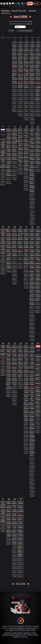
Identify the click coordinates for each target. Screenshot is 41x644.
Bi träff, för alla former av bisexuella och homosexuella (32, 290)
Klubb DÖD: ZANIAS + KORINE (26, 411)
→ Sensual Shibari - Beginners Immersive (38, 229)
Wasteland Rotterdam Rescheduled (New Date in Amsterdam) (32, 190)
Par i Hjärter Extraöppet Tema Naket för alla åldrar (38, 426)
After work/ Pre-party (26, 238)
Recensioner (32, 11)
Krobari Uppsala (32, 407)
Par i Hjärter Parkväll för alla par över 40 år (20, 102)
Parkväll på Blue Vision (15, 94)
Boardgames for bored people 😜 (38, 278)
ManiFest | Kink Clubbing (32, 447)
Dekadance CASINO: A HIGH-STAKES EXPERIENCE (32, 298)
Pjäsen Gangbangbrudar (15, 77)
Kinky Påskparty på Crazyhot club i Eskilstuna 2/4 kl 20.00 (20, 110)
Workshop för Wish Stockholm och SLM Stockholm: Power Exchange (38, 149)
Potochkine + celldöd (15, 250)
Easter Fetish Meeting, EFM (15, 45)
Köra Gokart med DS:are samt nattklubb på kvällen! (32, 145)
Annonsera (18, 635)
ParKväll (32, 202)
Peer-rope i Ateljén (15, 518)
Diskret (36, 635)
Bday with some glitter (32, 427)
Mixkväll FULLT (32, 222)
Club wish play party (20, 354)
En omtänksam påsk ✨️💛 (20, 53)
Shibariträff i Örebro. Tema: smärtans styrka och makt (9, 149)
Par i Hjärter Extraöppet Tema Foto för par (38, 418)
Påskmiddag (15, 65)
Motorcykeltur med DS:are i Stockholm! (38, 266)
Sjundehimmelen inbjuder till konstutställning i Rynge (26, 94)
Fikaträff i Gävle (32, 258)
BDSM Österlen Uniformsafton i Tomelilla (32, 170)
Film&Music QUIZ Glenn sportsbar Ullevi (9, 266)
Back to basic (32, 77)
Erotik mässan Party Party (26, 439)
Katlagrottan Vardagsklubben (15, 85)
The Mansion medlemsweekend (26, 350)
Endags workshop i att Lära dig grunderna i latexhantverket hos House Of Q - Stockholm (32, 234)
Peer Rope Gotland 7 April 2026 (9, 153)
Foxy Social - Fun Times (20, 98)
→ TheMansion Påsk (15, 42)
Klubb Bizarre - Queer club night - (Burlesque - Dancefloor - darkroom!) (20, 546)
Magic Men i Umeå (15, 542)
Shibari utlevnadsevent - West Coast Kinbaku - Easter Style (32, 53)
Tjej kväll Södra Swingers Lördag (32, 470)
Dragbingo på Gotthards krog (20, 534)
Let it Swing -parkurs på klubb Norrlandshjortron (32, 366)
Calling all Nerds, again (32, 166)
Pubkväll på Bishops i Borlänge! (26, 246)
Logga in (30, 3)
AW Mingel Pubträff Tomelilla (26, 69)
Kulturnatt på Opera (32, 282)
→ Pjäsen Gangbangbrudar (20, 49)
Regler (34, 633)
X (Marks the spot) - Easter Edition (38, 94)
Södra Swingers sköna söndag (38, 311)
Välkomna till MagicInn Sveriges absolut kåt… (3, 269)
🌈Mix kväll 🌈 (15, 110)
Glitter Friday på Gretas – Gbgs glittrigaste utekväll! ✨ (26, 168)
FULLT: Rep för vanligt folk (15, 358)
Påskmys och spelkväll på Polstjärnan (26, 77)
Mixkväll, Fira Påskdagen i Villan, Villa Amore (38, 114)
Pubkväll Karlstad (20, 518)
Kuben (9, 170)
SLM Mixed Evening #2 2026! (26, 164)
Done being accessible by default (26, 144)
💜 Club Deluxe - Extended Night (26, 98)
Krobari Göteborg (20, 362)
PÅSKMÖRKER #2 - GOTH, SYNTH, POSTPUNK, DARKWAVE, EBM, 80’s (32, 81)
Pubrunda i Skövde (26, 378)
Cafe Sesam (9, 141)
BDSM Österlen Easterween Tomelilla (32, 419)
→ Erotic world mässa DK (26, 129)
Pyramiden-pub (9, 250)
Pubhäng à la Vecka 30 (26, 262)
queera (11, 630)
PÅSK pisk (26, 65)
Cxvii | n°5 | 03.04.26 (26, 85)
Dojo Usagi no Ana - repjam (3, 240)
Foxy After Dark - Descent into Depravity (32, 94)
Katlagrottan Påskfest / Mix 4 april (32, 102)
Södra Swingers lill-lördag (15, 102)
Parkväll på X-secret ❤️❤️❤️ (32, 331)
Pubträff (9, 133)
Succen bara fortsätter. (26, 184)
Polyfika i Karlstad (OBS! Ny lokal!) (9, 242)
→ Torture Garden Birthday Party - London (38, 371)
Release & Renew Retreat (26, 136)
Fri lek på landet (32, 242)
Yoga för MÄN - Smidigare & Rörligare (15, 382)
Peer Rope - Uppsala (38, 274)
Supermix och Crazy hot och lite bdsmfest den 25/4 (32, 486)
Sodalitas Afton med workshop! (20, 238)
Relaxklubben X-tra (15, 567)
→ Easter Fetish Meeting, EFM (20, 45)
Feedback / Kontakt (8, 635)
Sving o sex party (32, 210)
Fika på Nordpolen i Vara (38, 402)
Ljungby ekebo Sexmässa (26, 419)
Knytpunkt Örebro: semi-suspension (38, 69)
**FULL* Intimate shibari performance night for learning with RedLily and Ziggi (20, 144)
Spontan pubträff (32, 73)
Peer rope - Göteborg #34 (38, 394)
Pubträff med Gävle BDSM (26, 250)
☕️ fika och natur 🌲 (32, 262)
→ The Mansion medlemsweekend (32, 350)
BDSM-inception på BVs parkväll (15, 157)
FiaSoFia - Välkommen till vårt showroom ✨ (9, 518)
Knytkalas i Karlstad (15, 57)
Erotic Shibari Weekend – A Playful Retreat (26, 358)
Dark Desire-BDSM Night (20, 81)
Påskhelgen (20, 106)
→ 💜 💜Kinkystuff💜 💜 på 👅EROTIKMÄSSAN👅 (32, 354)
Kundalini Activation (20, 374)
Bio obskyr (3, 353)
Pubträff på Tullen (15, 137)
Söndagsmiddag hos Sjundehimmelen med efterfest (38, 306)
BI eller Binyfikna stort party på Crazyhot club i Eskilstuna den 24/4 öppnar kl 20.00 (26, 443)
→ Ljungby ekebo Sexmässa (32, 362)
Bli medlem (37, 3)
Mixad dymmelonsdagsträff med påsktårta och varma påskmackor (15, 98)
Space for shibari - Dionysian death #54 (38, 145)
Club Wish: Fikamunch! (9, 157)
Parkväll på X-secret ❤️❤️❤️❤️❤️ (32, 114)
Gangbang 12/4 (38, 166)
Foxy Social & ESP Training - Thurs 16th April (20, 262)
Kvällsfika (32, 57)
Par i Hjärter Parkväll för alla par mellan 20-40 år (20, 172)
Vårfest (32, 294)
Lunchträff (20, 510)
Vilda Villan (32, 319)
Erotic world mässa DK (20, 129)
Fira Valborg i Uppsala (20, 506)
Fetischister (12, 628)
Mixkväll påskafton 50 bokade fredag (32, 118)
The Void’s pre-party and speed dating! (15, 238)
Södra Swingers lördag (32, 206)
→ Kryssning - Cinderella (26, 133)
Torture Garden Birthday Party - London (32, 455)
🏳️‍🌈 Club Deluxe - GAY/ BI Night (32, 194)
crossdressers (21, 628)
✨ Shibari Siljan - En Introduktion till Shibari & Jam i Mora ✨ (38, 406)
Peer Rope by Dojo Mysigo (20, 152)
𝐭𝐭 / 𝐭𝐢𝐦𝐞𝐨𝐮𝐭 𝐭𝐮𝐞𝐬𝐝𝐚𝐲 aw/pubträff (9, 370)
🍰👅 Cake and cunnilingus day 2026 (9, 229)
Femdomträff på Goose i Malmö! (3, 232)
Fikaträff (21, 57)
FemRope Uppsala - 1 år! (3, 247)
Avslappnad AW (20, 350)
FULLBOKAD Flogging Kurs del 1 (32, 153)
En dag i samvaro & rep (3, 159)
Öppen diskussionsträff (3, 511)
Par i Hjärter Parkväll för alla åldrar (15, 106)
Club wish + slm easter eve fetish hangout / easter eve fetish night (32, 65)
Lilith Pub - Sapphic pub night (26, 81)
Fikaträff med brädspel (32, 137)
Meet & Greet (32, 391)
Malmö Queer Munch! (20, 160)
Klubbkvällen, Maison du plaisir (32, 186)
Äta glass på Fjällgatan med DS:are (38, 286)
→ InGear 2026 (32, 346)
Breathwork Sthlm (9, 166)
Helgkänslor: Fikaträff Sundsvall (32, 270)
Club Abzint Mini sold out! (38, 98)
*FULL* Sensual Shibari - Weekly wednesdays (15, 145)
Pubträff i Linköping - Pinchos (26, 148)
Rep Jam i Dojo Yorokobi (38, 153)
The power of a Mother (26, 242)
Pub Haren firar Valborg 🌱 (20, 502)
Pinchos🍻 (15, 141)
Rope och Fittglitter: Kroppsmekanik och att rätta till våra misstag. (32, 370)
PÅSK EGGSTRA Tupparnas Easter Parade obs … (3, 174)
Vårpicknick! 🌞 (32, 395)
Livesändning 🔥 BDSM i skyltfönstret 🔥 (32, 274)
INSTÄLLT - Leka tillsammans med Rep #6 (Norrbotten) (32, 386)
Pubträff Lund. (15, 69)
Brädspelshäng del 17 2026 (32, 157)
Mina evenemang (24, 11)
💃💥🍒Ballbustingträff (32, 399)
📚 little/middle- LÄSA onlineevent (15, 502)
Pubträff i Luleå (32, 178)
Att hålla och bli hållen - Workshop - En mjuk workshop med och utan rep (38, 65)
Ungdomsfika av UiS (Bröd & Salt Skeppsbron (15, 133)
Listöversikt (15, 11)
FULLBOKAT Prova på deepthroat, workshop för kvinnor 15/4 (15, 234)
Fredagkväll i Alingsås (26, 386)
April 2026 (20, 16)
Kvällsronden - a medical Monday (3, 518)
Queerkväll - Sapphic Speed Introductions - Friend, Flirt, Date (9, 530)
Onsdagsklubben (15, 246)
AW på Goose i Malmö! (26, 140)
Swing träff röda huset (26, 110)
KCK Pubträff (26, 399)
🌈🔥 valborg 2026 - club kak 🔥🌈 (20, 550)
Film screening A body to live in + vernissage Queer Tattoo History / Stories (32, 415)
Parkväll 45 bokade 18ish (32, 490)
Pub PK (3, 350)
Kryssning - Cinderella (20, 133)
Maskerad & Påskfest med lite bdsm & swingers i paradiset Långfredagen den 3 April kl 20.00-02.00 (26, 114)
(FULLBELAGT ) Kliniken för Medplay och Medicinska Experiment (32, 378)
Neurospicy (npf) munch (15, 522)
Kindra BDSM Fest (32, 69)
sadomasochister (31, 628)
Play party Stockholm (38, 298)
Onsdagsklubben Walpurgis (20, 538)
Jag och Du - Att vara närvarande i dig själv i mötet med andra (9, 262)
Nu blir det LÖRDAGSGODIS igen (32, 462)
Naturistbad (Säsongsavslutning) (38, 250)
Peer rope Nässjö (32, 161)
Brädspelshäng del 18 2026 (38, 390)
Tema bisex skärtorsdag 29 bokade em (20, 114)
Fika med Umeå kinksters (9, 145)
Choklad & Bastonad (26, 382)
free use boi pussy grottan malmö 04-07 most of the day (9, 178)
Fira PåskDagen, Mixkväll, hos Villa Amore (38, 110)
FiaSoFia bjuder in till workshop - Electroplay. (38, 157)
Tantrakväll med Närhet (15, 73)
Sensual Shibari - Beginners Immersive (32, 250)
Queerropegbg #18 (26, 370)
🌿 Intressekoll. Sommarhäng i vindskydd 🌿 (15, 49)
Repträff (26, 152)
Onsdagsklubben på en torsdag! (20, 85)
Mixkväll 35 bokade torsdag (32, 335)
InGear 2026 (26, 346)
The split (26, 73)
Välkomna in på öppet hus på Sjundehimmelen (38, 422)
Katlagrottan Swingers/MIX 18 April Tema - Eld (32, 286)
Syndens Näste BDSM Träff (32, 182)
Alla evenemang (6, 12)
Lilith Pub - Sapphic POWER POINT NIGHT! (26, 258)
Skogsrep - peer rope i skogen (38, 246)
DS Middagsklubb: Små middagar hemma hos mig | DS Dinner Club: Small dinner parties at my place (32, 229)
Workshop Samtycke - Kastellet (20, 136)
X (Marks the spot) (32, 278)
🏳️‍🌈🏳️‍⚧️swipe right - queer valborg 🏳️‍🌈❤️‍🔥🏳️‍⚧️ (20, 554)
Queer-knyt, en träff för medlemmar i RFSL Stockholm (32, 149)
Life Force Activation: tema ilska (38, 282)
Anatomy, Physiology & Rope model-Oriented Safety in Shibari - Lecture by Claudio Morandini (26, 229)
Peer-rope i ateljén (20, 140)
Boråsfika (3, 346)
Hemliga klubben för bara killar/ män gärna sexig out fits (9, 395)
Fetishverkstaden (38, 61)
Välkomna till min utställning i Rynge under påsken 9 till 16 (26, 57)
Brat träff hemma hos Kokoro (32, 174)
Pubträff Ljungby (20, 61)
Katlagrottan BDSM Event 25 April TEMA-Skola (32, 435)
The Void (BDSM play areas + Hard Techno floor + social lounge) (32, 302)
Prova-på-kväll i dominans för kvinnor (3, 504)
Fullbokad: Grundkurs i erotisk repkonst (38, 141)
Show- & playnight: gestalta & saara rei (32, 443)
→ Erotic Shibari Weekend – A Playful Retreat (32, 358)
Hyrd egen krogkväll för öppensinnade (32, 423)
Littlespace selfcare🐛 (38, 374)
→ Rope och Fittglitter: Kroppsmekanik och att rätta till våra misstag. (38, 363)
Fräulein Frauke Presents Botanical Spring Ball (32, 451)
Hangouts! (9, 350)
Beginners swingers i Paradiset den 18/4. (32, 327)
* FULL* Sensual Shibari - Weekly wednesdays (15, 61)
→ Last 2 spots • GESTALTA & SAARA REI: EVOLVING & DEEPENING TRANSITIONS (38, 367)
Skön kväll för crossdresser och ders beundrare (15, 562)
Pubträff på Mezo (20, 250)
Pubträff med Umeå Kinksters (20, 522)
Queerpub (26, 391)
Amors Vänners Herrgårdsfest (32, 306)
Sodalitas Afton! (20, 73)
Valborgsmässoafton (20, 558)
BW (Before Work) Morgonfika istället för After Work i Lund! (15, 506)
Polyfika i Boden (32, 382)
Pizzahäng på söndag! (38, 81)
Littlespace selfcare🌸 (38, 234)
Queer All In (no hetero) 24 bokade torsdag (26, 447)
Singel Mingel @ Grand (26, 254)
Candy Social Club (20, 148)
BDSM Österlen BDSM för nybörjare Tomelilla (32, 403)
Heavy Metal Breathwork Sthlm (20, 242)
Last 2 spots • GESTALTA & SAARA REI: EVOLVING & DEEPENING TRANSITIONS (32, 374)
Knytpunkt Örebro (20, 358)
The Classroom (3, 165)
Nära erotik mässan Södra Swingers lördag (32, 478)
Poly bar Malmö (9, 366)
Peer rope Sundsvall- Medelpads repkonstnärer (9, 514)
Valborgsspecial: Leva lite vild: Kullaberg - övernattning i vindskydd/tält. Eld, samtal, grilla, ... (20, 530)
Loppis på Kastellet (32, 246)
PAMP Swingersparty (26, 90)
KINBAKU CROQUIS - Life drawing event (26, 362)
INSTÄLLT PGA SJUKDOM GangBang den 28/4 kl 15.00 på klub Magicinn (9, 542)
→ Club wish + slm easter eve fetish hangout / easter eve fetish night (38, 53)
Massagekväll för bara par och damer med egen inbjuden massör (15, 270)
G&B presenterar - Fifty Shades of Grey (32, 439)
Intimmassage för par (38, 258)
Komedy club (15, 354)
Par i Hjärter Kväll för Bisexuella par (20, 266)
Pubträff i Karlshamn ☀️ (20, 246)
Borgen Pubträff (20, 156)
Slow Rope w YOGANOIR (38, 378)
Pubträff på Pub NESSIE (15, 53)
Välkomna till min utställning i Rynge (38, 102)
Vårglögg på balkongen (32, 61)
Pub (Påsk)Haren (38, 90)
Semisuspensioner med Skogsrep (32, 238)
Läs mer (33, 630)
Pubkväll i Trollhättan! (26, 366)
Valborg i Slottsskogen (20, 526)
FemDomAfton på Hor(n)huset (9, 358)
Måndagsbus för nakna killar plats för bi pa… (3, 259)
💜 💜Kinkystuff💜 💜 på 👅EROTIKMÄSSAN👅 (26, 354)
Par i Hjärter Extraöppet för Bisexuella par (38, 170)
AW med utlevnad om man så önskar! (26, 395)
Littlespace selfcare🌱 (38, 133)
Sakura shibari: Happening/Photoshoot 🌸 (15, 530)
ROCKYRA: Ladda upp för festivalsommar (32, 141)
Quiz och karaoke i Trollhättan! (38, 85)
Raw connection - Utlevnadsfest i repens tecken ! (32, 431)
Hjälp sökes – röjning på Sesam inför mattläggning (20, 514)
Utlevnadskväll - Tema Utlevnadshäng (15, 362)
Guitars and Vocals (26, 160)
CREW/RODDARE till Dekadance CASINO (32, 254)
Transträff (3, 252)
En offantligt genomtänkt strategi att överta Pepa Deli (20, 69)
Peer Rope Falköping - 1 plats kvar (32, 266)
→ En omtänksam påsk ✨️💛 (26, 53)
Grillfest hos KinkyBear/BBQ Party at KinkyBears (32, 411)
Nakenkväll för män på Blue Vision (20, 94)
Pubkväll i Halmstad (26, 234)
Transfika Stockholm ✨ (9, 238)
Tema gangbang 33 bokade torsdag (26, 282)
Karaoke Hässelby (15, 81)
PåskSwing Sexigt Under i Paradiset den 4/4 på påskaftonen (32, 110)
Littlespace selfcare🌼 (38, 57)
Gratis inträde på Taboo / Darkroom (15, 546)
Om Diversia (28, 633)
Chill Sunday (38, 302)
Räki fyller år (26, 415)
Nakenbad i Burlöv (38, 414)
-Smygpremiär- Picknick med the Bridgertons (38, 386)
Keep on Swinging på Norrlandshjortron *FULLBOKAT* (32, 474)
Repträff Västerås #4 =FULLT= (38, 398)
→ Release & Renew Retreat (32, 133)
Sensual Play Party (20, 77)
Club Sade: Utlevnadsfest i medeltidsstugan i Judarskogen (20, 542)
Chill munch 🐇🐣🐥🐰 (38, 77)
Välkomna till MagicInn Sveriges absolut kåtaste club (15, 90)
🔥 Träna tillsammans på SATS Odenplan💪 (38, 254)
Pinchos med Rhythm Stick (15, 526)
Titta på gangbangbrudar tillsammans (26, 61)
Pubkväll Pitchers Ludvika (9, 137)
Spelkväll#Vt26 (20, 229)
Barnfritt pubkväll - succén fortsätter (38, 294)
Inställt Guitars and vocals (26, 403)
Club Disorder (20, 65)
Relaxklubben (15, 274)
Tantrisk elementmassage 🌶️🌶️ (26, 374)
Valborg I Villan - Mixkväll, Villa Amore (20, 570)
